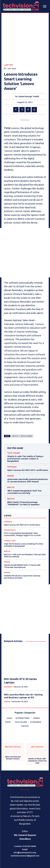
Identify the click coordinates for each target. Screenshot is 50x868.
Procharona (31, 860)
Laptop (8, 45)
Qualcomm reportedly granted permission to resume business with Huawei (28, 461)
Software (12, 447)
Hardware (8, 667)
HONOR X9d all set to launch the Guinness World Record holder (22, 557)
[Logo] (25, 762)
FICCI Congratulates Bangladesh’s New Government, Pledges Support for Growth (22, 515)
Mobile (11, 456)
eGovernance (10, 510)
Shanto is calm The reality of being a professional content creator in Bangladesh (25, 439)
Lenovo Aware (26, 416)
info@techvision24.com (25, 833)
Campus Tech (10, 521)
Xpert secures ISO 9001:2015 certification (28, 450)
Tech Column (14, 433)
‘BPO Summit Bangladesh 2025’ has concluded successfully (24, 472)
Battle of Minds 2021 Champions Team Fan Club (37, 741)
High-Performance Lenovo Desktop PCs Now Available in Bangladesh (24, 525)
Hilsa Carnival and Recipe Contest (13, 738)
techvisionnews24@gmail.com (25, 836)
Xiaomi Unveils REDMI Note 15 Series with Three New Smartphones (22, 546)
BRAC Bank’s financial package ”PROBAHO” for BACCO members (23, 484)
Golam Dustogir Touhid (29, 77)
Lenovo (15, 416)
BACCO (11, 467)
